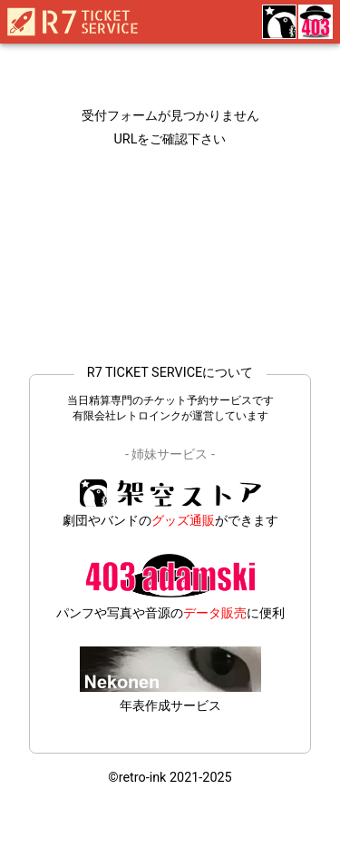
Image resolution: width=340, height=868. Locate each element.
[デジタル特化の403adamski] (315, 24)
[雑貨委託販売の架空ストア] (278, 24)
